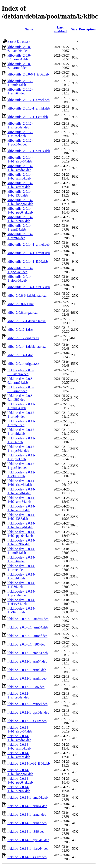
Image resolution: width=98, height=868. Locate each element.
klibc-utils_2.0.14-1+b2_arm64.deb (20, 176)
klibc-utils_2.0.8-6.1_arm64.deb (19, 57)
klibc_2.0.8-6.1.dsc (21, 304)
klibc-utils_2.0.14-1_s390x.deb (29, 287)
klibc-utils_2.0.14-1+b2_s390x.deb (20, 219)
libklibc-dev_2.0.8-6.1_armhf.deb (21, 389)
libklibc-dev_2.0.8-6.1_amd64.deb (21, 372)
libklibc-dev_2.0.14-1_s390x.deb (21, 610)
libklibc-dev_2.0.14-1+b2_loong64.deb (21, 525)
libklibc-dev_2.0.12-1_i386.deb (21, 440)
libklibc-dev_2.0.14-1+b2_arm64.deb (21, 500)
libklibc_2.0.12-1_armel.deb (27, 670)
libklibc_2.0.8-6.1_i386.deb (26, 644)
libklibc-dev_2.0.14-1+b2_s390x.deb (21, 542)
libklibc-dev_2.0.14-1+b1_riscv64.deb (21, 483)
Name (29, 29)
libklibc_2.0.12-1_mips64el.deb (18, 695)
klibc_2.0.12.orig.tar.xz (23, 338)
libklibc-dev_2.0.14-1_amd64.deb (21, 551)
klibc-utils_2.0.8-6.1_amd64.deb (19, 49)
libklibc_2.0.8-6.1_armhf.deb (27, 636)
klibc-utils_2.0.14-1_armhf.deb (29, 253)
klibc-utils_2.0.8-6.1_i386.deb (28, 74)
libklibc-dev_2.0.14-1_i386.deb (21, 585)
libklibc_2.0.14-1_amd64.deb (28, 797)
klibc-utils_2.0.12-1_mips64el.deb (20, 125)
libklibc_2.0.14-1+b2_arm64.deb (19, 746)
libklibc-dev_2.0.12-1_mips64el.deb (21, 449)
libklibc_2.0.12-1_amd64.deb (28, 653)
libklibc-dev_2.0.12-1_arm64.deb (21, 415)
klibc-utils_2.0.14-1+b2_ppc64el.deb (20, 210)
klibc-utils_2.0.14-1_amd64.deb (20, 227)
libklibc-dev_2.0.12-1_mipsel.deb (21, 457)
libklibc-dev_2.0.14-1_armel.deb (21, 568)
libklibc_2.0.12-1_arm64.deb (27, 661)
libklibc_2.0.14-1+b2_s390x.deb (19, 789)
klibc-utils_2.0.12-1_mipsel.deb (20, 134)
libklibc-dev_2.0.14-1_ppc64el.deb (21, 593)
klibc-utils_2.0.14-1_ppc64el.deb (20, 270)
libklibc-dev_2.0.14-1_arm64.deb (21, 559)
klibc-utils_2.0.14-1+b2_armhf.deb (20, 185)
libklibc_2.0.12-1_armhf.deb (27, 678)
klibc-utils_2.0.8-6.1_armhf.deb (19, 66)
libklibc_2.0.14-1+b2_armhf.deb (19, 755)
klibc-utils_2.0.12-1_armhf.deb (29, 108)
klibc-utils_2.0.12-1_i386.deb (28, 117)
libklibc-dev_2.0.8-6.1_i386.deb (21, 398)
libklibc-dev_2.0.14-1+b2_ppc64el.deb (21, 534)
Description (87, 29)
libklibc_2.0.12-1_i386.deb (26, 687)
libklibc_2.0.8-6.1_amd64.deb (28, 619)
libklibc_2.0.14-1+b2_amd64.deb (19, 738)
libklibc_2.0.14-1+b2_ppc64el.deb (20, 780)
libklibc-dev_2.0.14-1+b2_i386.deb (21, 517)
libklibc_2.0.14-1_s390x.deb (27, 857)
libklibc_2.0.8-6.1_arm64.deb (28, 627)
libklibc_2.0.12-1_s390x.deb (27, 721)
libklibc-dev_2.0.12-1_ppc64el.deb (21, 466)
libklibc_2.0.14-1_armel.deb (27, 815)
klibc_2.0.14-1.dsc (20, 355)
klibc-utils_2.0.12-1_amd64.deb (20, 83)
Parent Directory (19, 41)
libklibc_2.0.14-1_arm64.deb (27, 806)
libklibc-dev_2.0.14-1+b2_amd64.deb (21, 491)
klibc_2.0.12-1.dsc (20, 330)
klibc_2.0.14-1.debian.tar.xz (27, 347)
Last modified (60, 29)
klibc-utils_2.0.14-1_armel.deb (29, 244)
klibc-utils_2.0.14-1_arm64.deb (20, 236)
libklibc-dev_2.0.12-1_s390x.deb (21, 474)
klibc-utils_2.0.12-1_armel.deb (29, 100)
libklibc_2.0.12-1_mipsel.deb (27, 704)
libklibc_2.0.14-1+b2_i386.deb (29, 763)
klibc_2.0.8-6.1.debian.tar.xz (27, 296)
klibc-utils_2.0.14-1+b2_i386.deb (20, 193)
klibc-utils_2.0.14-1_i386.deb (28, 262)
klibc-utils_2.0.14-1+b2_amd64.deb (20, 168)
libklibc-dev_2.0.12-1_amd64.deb (21, 406)
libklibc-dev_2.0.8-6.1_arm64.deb (21, 381)
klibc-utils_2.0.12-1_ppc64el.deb (20, 142)
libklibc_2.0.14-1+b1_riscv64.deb (20, 729)
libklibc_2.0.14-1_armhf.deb (27, 823)
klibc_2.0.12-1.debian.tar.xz (27, 321)
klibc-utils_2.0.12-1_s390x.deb (29, 151)
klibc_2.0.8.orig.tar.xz (22, 313)
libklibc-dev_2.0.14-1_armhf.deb (21, 576)
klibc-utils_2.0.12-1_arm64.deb (20, 91)
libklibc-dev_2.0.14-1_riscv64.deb (21, 602)
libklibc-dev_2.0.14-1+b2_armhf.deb (21, 508)
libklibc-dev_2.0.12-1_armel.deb (21, 423)
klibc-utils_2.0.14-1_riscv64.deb (20, 279)
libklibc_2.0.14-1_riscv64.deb (28, 849)
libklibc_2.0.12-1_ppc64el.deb (28, 712)
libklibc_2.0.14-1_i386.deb (26, 832)
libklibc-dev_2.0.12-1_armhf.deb (21, 432)
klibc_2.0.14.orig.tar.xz (23, 364)
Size (74, 29)
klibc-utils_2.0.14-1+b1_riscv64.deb (20, 159)
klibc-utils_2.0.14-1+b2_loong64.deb (20, 202)
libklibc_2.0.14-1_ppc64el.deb (28, 840)
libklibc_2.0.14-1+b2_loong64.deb (20, 772)
